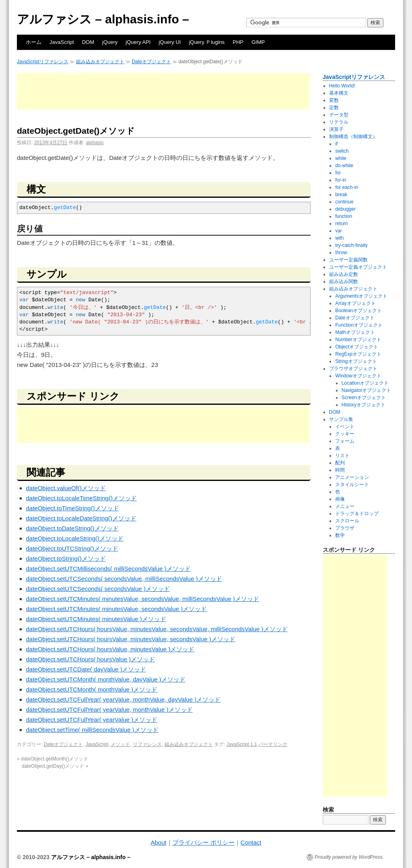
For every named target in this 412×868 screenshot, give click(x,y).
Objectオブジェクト (357, 347)
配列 (340, 463)
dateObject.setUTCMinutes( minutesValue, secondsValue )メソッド (117, 609)
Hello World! (342, 86)
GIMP (258, 42)
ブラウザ (345, 528)
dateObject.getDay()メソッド (55, 766)
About (158, 842)
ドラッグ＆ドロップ (357, 514)
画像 (340, 499)
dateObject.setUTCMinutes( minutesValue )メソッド (96, 619)
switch (342, 151)
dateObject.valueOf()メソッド (66, 488)
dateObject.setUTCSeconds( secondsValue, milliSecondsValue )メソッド (124, 579)
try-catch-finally (351, 245)
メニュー (345, 506)
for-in (341, 180)
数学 (340, 535)
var (339, 231)
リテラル (339, 122)
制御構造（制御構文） (353, 137)
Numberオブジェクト (358, 340)
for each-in (347, 187)
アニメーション (352, 477)
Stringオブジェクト (356, 361)
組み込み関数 (344, 282)
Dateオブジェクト (151, 62)
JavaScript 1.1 (242, 744)
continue (344, 202)
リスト (342, 456)
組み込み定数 (344, 274)
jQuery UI (170, 42)
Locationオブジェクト (365, 383)
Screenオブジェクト (364, 398)
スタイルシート (352, 485)
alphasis (95, 143)
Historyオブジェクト (364, 405)
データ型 (339, 115)
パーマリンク (273, 744)
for (338, 173)
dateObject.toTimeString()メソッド (73, 508)
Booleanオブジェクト (358, 311)
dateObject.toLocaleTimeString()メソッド (81, 498)
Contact (251, 842)
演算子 (336, 129)
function (344, 216)
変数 (334, 100)
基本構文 (339, 93)
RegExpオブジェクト (358, 354)
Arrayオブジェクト (355, 303)
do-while (344, 166)
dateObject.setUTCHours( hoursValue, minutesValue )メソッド (110, 649)
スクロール (347, 521)
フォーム (345, 441)
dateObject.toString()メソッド (66, 558)
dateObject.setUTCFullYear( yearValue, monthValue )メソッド (109, 710)
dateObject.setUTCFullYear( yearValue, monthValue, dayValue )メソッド (124, 699)
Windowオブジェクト (358, 376)
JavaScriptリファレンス (43, 62)
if (336, 144)
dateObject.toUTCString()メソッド (72, 548)
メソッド (120, 744)
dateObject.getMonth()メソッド (53, 759)
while (341, 158)
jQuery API (138, 42)
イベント (345, 427)
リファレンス (147, 744)
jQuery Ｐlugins (207, 42)
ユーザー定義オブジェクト (358, 267)
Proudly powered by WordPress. (349, 857)
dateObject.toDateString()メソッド (72, 528)
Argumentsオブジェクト (361, 296)
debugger (345, 209)
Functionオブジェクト (359, 325)
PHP (238, 42)
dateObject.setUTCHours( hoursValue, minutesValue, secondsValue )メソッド (131, 639)
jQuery (110, 42)
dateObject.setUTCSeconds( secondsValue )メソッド (98, 589)
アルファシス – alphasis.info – (103, 19)
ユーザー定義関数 (348, 260)
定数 (334, 108)
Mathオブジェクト (355, 332)
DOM (88, 42)
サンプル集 (341, 419)
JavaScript (62, 42)
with (339, 238)
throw (341, 253)
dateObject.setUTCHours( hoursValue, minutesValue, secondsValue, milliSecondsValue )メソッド (157, 629)
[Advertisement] (163, 91)
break (341, 195)
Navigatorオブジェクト (366, 390)
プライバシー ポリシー (204, 842)
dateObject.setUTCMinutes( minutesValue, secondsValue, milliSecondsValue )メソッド (143, 599)
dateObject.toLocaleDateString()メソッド (81, 518)
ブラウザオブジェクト (353, 369)
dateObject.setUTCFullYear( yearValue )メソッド (92, 720)
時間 (340, 470)
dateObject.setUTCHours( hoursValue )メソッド (91, 659)
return (341, 224)
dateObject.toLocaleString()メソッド (75, 538)
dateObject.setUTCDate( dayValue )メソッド (86, 669)
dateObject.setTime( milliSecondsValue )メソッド (92, 730)
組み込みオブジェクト (100, 62)
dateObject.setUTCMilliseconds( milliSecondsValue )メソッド (108, 569)
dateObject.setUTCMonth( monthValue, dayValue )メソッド (106, 679)
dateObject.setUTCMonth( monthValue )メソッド (92, 689)
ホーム (34, 42)
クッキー (345, 434)
